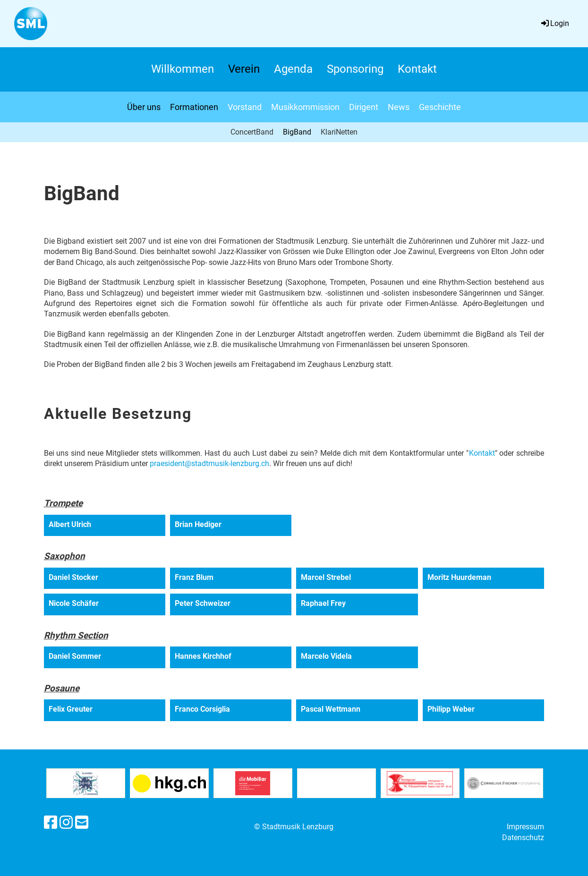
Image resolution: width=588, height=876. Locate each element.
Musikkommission (305, 107)
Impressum (525, 827)
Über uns (144, 107)
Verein (244, 69)
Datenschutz (523, 838)
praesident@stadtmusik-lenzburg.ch (209, 464)
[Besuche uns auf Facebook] (51, 823)
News (399, 107)
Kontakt (417, 69)
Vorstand (245, 107)
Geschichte (440, 107)
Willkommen (183, 69)
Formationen (194, 107)
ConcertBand (252, 132)
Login (554, 23)
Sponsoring (355, 69)
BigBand (297, 132)
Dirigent (364, 107)
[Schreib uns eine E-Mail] (82, 823)
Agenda (293, 69)
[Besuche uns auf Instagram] (66, 823)
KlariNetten (339, 132)
